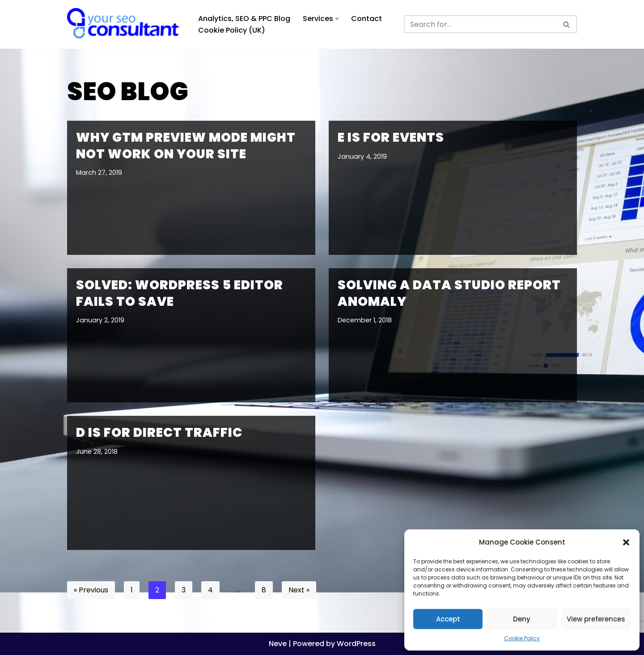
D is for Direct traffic (159, 433)
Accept (448, 619)
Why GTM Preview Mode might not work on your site (186, 146)
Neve (278, 644)
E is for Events (391, 137)
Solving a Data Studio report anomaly (449, 293)
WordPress (356, 644)
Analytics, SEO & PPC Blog (244, 19)
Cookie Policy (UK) (232, 30)
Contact (366, 19)
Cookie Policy (522, 638)
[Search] (480, 24)
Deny (522, 619)
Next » (299, 590)
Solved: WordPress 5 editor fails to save (180, 293)
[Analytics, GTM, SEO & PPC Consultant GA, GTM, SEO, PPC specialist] (125, 24)
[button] (626, 542)
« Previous (91, 590)
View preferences (596, 619)
